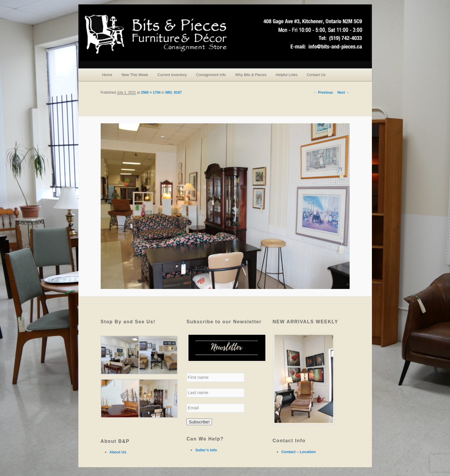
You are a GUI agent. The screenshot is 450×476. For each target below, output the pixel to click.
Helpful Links (286, 75)
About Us (118, 452)
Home (107, 75)
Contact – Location (298, 452)
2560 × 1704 (151, 92)
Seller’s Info (206, 450)
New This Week (135, 75)
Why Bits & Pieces (251, 75)
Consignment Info (211, 75)
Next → (343, 92)
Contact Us (316, 75)
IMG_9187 (173, 92)
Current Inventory (172, 75)
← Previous (323, 92)
